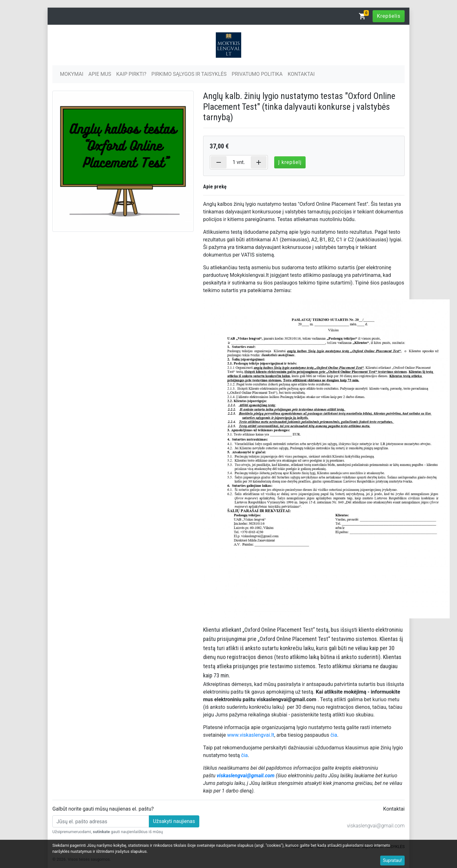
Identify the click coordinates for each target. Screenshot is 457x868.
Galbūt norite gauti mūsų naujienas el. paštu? (103, 809)
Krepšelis (389, 16)
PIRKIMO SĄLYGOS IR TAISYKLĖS (189, 74)
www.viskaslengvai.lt (251, 735)
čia (334, 735)
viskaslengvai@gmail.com (376, 826)
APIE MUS (100, 74)
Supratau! (393, 860)
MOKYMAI (72, 74)
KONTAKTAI (301, 74)
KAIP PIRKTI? (131, 74)
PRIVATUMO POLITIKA (257, 74)
